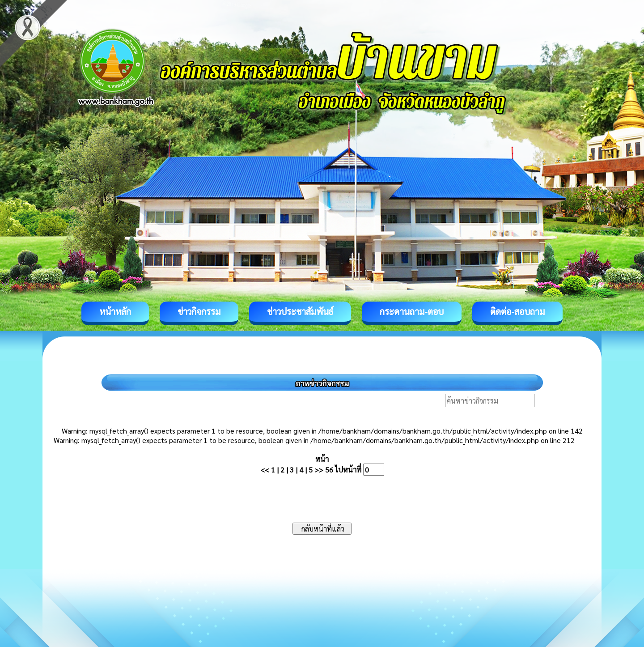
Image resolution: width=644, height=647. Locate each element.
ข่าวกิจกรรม (199, 311)
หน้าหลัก (115, 311)
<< (265, 470)
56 (329, 470)
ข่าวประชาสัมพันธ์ (300, 311)
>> (319, 470)
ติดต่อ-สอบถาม (517, 311)
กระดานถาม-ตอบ (412, 311)
